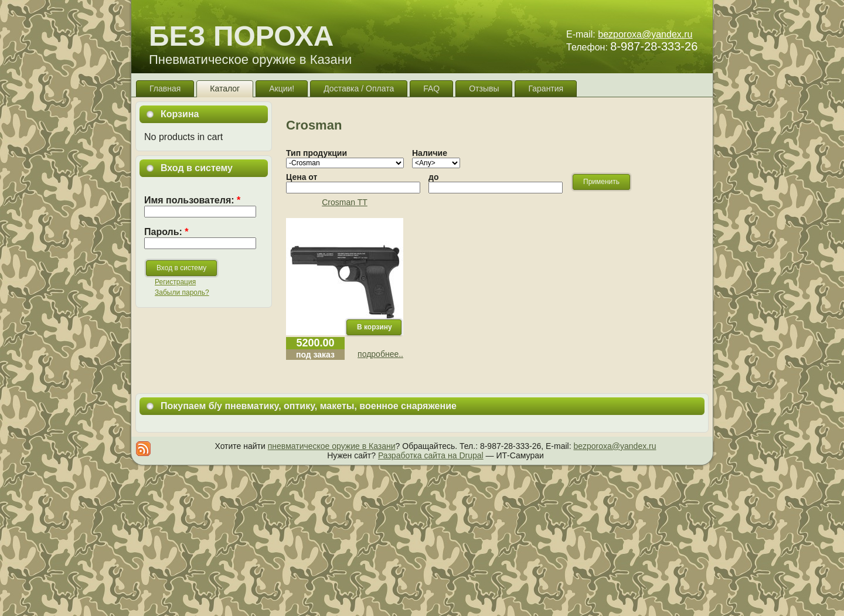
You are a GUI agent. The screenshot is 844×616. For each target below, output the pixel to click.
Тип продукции (316, 153)
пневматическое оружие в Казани (332, 446)
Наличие (430, 153)
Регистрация (175, 282)
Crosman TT (345, 202)
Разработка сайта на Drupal (431, 455)
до (433, 177)
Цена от (302, 177)
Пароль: (166, 232)
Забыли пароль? (182, 292)
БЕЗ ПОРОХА (241, 36)
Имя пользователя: (192, 200)
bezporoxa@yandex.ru (645, 34)
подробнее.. (380, 354)
